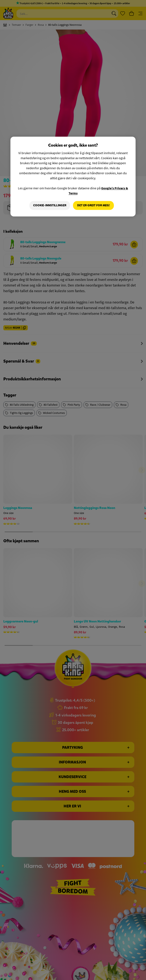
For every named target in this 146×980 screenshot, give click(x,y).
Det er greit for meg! (93, 205)
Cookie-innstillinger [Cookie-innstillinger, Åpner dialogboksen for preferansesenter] (50, 205)
